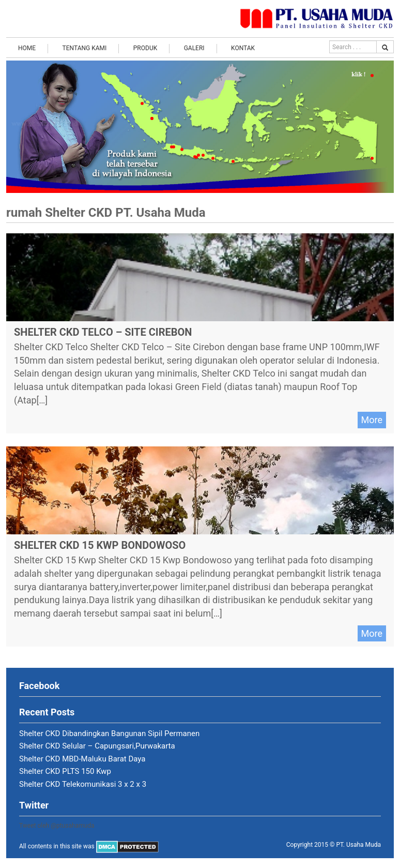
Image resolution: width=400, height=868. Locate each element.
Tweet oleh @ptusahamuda (57, 826)
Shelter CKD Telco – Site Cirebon (103, 332)
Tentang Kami (85, 48)
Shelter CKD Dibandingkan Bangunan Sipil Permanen (109, 734)
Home (27, 48)
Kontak (243, 48)
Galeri (194, 48)
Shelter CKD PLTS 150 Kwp (65, 771)
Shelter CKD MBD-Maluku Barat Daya (82, 759)
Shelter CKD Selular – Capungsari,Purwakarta (97, 746)
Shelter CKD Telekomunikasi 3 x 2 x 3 (83, 784)
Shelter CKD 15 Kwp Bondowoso (100, 545)
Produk (145, 48)
